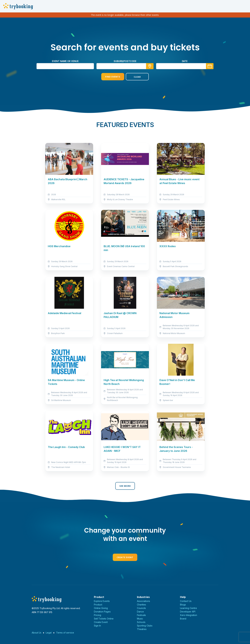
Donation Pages (102, 612)
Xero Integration (189, 615)
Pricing (97, 615)
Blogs (183, 605)
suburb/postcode (125, 61)
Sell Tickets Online (104, 619)
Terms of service (65, 633)
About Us (37, 633)
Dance (140, 612)
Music (140, 619)
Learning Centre (188, 608)
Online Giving (101, 608)
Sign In (97, 626)
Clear (137, 77)
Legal (49, 633)
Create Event (125, 557)
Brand (183, 619)
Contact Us (186, 601)
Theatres (142, 629)
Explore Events (102, 601)
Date (185, 61)
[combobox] (125, 66)
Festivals (141, 615)
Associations (143, 601)
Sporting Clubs (145, 626)
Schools (141, 622)
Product (98, 605)
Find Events (113, 77)
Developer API (188, 612)
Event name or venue (65, 61)
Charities (142, 605)
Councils (141, 608)
